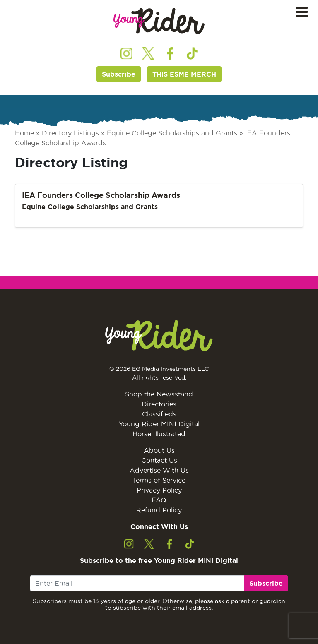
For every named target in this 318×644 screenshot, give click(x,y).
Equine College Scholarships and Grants (172, 133)
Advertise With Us (159, 470)
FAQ (159, 500)
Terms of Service (159, 480)
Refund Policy (159, 510)
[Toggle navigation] (302, 12)
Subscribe (119, 74)
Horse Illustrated (159, 434)
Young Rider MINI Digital (159, 424)
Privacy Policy (159, 490)
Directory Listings (70, 133)
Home (24, 133)
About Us (159, 450)
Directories (159, 404)
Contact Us (159, 460)
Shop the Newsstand (159, 394)
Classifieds (159, 414)
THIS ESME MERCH (184, 74)
